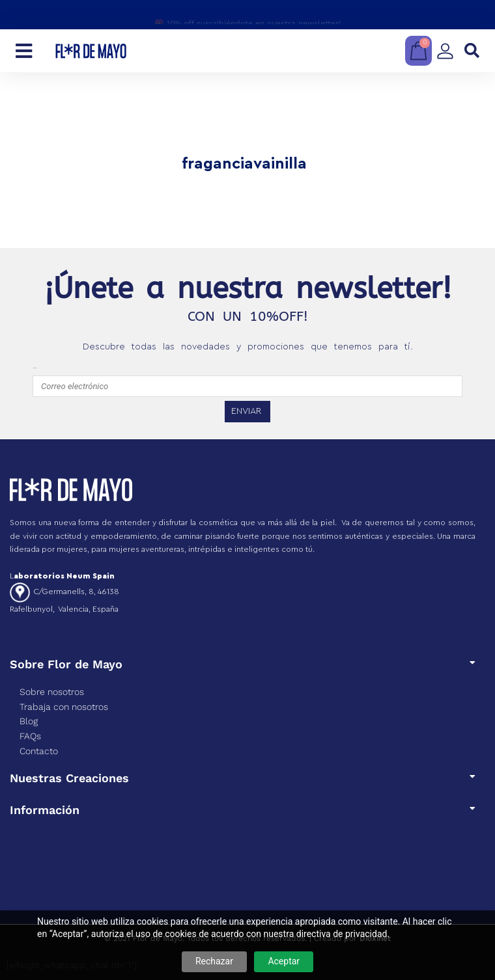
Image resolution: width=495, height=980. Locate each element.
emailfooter (35, 368)
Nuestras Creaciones (69, 778)
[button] (472, 51)
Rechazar (214, 961)
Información (45, 810)
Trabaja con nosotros (64, 707)
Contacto (39, 751)
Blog (29, 721)
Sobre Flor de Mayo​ (66, 664)
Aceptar (284, 961)
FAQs (30, 736)
